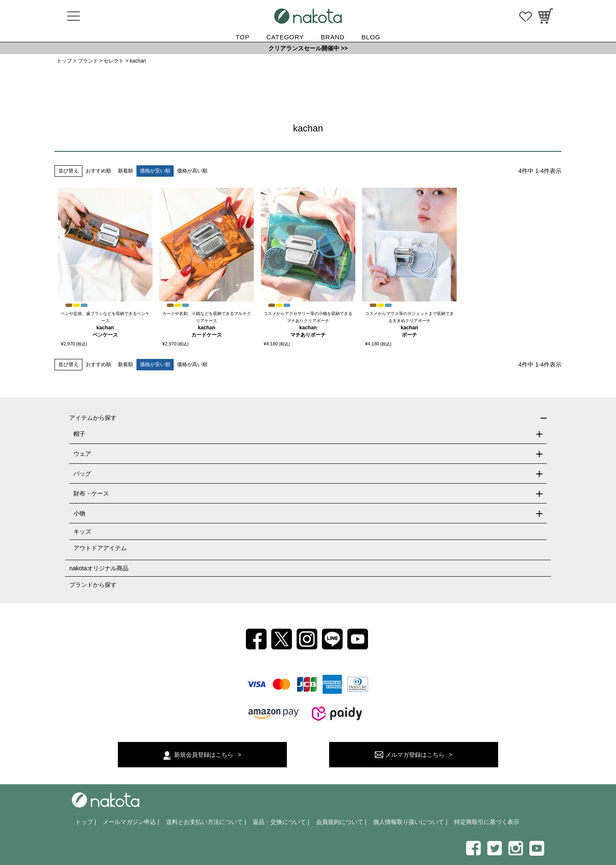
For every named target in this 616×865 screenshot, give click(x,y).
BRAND (333, 37)
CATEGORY (285, 37)
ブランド (88, 61)
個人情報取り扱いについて (409, 822)
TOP (243, 37)
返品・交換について (279, 822)
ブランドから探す (93, 585)
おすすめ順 (98, 171)
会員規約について (340, 822)
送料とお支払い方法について (204, 822)
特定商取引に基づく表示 (487, 822)
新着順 (125, 171)
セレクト (114, 61)
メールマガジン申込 (129, 822)
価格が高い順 (192, 171)
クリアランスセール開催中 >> (308, 48)
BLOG (371, 37)
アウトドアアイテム (100, 548)
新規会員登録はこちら (204, 755)
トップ (64, 61)
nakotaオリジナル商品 (99, 568)
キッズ (82, 531)
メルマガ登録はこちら (415, 755)
